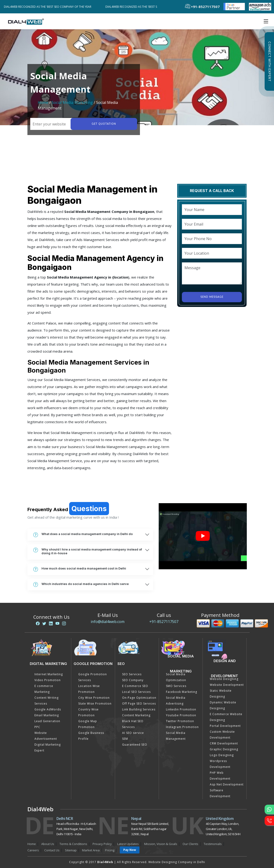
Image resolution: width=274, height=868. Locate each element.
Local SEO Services (136, 692)
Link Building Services (139, 709)
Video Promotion (48, 680)
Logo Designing (222, 755)
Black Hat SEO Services (133, 724)
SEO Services (132, 674)
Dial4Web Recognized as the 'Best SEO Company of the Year (51, 7)
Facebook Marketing (182, 692)
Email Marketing (47, 715)
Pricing (110, 850)
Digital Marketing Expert (48, 747)
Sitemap (71, 850)
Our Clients (190, 844)
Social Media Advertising (176, 701)
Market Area (91, 850)
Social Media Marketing (72, 102)
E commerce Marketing (44, 689)
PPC (37, 727)
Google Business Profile (91, 736)
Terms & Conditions (73, 844)
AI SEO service (133, 733)
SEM (125, 739)
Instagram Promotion (182, 727)
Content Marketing (136, 715)
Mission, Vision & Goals (161, 844)
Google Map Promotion (88, 724)
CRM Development (224, 743)
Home (43, 102)
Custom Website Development (222, 735)
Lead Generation (47, 721)
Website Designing (224, 679)
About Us (48, 844)
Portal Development (225, 726)
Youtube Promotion (181, 715)
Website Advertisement (46, 736)
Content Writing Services (47, 701)
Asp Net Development (227, 784)
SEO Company (133, 680)
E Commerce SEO (135, 686)
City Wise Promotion (94, 698)
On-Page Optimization (139, 698)
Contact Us (52, 850)
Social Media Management (176, 736)
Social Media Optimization (176, 677)
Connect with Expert (269, 61)
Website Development (227, 685)
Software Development (220, 793)
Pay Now (130, 850)
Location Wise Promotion (89, 689)
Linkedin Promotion (181, 709)
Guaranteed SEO (135, 745)
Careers (33, 850)
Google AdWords (48, 709)
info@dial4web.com (108, 622)
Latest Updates (128, 844)
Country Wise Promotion (88, 712)
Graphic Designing (224, 749)
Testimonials (213, 844)
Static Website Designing (221, 694)
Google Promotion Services (93, 677)
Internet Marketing (49, 674)
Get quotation (104, 124)
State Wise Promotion (95, 704)
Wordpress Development (220, 764)
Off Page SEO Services (139, 704)
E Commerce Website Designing (226, 717)
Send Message (212, 297)
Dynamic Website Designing (223, 705)
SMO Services (176, 686)
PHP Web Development (220, 776)
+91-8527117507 (164, 622)
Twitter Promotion (180, 721)
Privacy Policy (102, 844)
